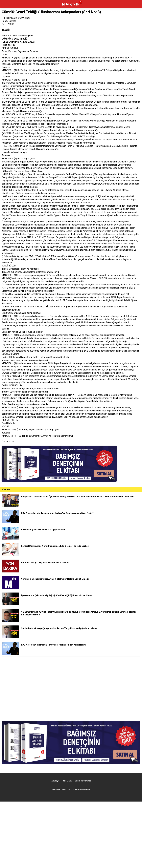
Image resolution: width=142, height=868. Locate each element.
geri (4, 4)
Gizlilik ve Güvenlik (83, 781)
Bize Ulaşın (67, 781)
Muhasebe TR (57, 789)
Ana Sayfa (55, 781)
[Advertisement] (71, 689)
